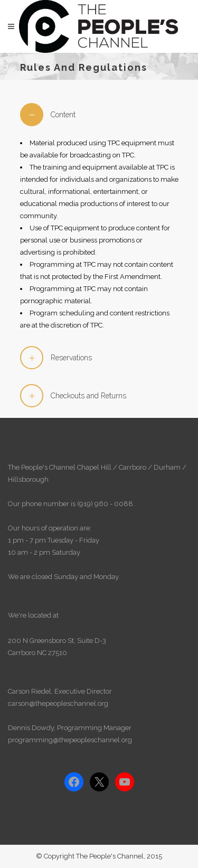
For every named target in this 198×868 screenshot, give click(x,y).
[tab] (99, 115)
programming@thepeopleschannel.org (70, 740)
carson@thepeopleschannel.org (58, 703)
